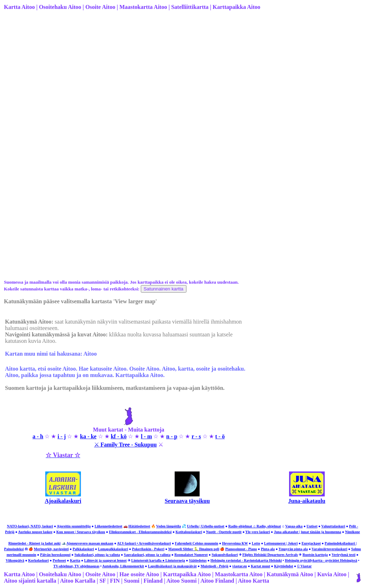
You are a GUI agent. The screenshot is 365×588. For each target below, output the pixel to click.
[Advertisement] (182, 72)
